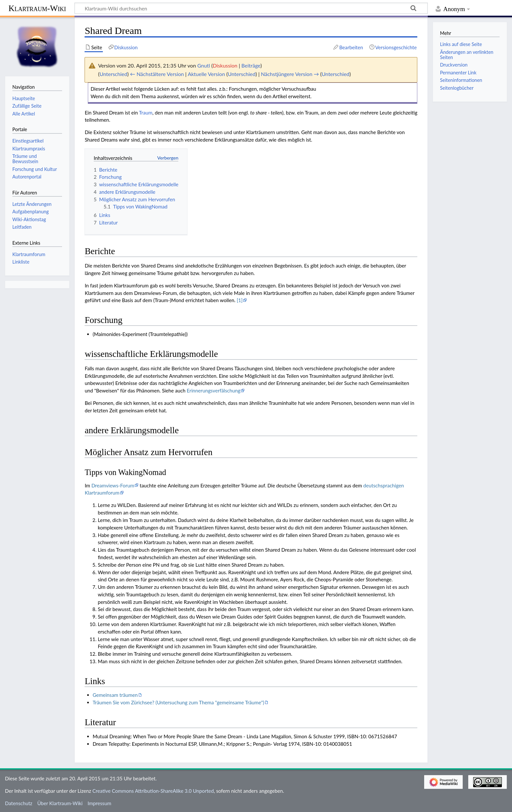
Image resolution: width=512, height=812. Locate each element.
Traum (146, 113)
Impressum (99, 803)
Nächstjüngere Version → (290, 74)
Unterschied (113, 74)
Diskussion (225, 65)
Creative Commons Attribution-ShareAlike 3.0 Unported (153, 791)
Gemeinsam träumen (115, 695)
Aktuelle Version (206, 74)
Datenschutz (19, 803)
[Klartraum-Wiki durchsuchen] (251, 8)
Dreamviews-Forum (113, 485)
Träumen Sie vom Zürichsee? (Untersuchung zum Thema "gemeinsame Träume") (178, 702)
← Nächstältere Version (157, 74)
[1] (240, 300)
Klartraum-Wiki (37, 8)
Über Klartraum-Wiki (60, 803)
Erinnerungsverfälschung (214, 391)
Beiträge (251, 65)
